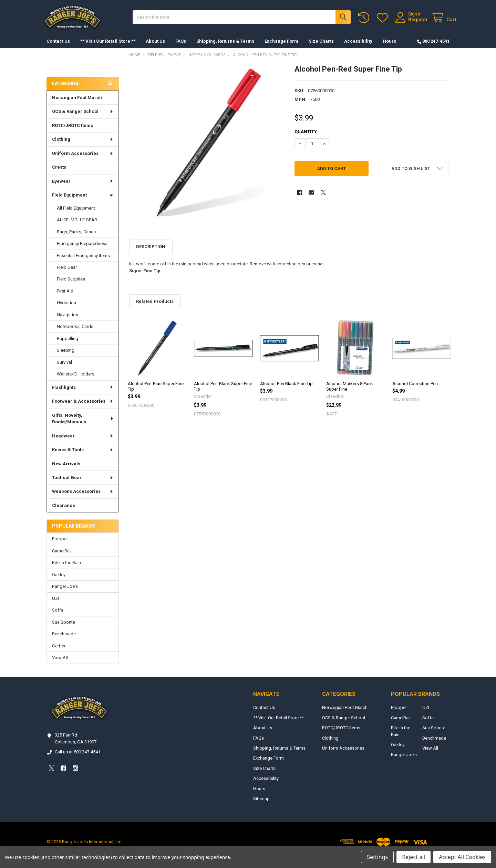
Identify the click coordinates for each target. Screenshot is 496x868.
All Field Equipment (76, 215)
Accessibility (358, 48)
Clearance (64, 512)
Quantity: (306, 139)
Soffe (58, 617)
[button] (411, 175)
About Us (155, 48)
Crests (59, 174)
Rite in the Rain (66, 569)
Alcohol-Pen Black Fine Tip (286, 390)
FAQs (181, 48)
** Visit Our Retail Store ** (108, 48)
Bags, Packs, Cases (76, 239)
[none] (207, 149)
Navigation (68, 322)
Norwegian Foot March (77, 104)
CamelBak (62, 558)
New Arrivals (66, 471)
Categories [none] (65, 90)
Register (411, 23)
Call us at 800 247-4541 (77, 759)
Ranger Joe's (65, 593)
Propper (60, 546)
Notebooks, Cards (75, 333)
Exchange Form (281, 48)
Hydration (66, 310)
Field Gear (67, 274)
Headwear (83, 443)
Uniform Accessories (83, 160)
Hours (389, 48)
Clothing (83, 146)
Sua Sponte (64, 629)
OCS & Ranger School (83, 118)
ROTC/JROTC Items (73, 132)
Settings (377, 857)
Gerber (59, 653)
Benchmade (64, 641)
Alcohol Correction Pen (415, 390)
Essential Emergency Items (83, 262)
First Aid (65, 298)
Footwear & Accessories (83, 408)
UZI (55, 605)
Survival (64, 369)
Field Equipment (83, 202)
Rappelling (68, 345)
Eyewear (83, 188)
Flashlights (83, 394)
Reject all (414, 857)
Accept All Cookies (462, 857)
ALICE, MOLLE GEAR (77, 227)
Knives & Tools (83, 457)
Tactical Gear (83, 484)
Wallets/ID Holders (76, 381)
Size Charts (321, 48)
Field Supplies (71, 286)
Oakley (59, 581)
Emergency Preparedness (82, 250)
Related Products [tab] (155, 308)
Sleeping (66, 357)
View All (60, 664)
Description (151, 253)
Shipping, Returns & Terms (225, 48)
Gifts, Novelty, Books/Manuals (83, 426)
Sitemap (261, 806)
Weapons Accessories (83, 498)
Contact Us (58, 48)
